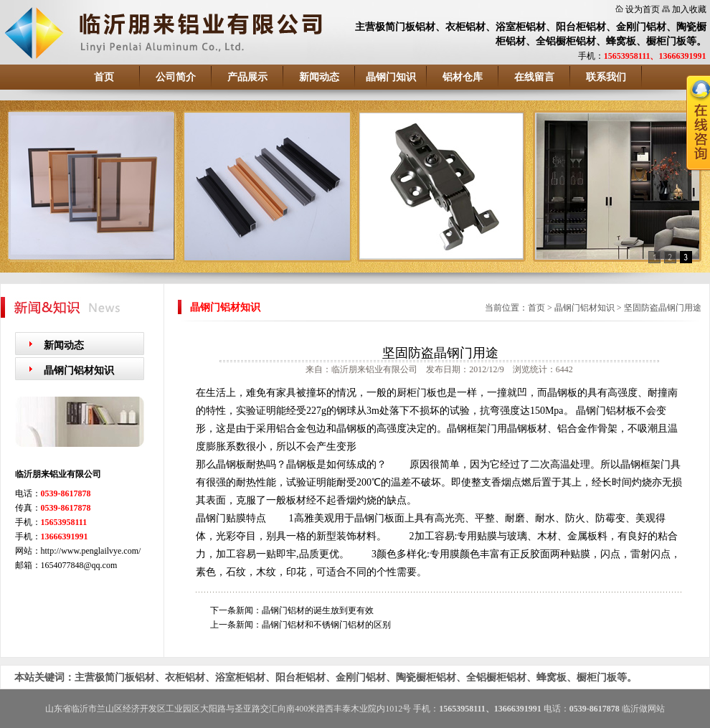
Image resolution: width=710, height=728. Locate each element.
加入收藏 (689, 9)
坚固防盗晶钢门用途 (663, 308)
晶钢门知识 (391, 77)
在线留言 (534, 77)
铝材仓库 (463, 77)
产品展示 (247, 77)
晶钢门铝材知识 (79, 370)
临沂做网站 (643, 709)
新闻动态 (319, 77)
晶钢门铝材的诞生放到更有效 (318, 610)
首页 (104, 77)
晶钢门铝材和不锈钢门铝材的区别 (326, 625)
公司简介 (176, 77)
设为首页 (643, 9)
